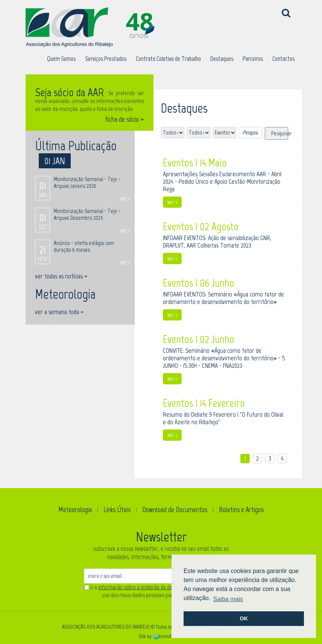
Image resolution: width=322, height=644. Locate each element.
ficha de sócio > (125, 119)
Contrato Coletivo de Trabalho (168, 59)
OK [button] (244, 618)
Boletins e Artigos (241, 509)
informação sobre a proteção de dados (139, 587)
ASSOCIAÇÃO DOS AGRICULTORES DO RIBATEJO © (108, 627)
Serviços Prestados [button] (106, 59)
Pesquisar (280, 133)
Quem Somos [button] (61, 59)
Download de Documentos (175, 509)
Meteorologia (75, 509)
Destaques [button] (222, 59)
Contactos (283, 59)
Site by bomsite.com (161, 636)
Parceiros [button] (253, 59)
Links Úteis (117, 509)
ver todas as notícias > (61, 276)
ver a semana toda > (59, 312)
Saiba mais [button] (228, 599)
